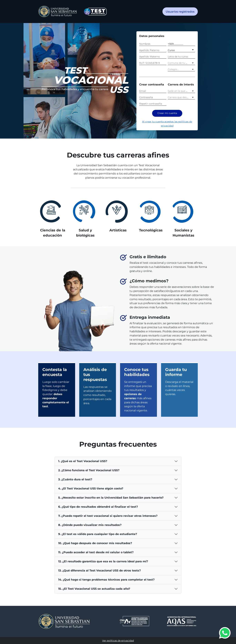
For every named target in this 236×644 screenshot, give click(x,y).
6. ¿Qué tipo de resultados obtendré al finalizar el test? (98, 507)
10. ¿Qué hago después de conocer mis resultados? (95, 543)
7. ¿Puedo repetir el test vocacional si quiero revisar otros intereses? (108, 516)
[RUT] (153, 62)
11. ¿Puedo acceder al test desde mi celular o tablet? (96, 552)
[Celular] (181, 43)
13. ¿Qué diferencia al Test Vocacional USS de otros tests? (99, 571)
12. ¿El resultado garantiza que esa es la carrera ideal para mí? (103, 561)
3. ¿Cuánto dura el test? (75, 479)
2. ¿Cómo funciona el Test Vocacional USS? (89, 470)
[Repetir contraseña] (153, 103)
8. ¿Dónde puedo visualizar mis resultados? (90, 525)
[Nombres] (153, 43)
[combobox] (181, 62)
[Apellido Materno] (153, 56)
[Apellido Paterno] (153, 50)
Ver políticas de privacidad (118, 641)
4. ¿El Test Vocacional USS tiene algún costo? (91, 489)
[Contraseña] (153, 97)
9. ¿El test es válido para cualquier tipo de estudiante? (98, 534)
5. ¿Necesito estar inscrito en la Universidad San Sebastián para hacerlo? (111, 498)
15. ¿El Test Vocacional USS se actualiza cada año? (94, 589)
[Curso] (181, 50)
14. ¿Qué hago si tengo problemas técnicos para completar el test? (106, 580)
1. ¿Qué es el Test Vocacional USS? (83, 461)
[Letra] (181, 56)
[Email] (153, 91)
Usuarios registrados (180, 12)
